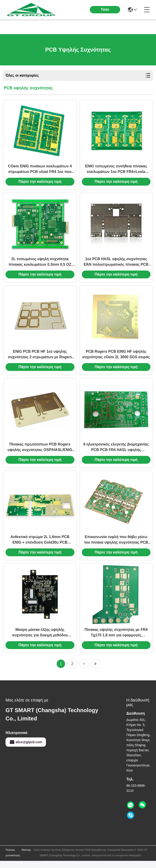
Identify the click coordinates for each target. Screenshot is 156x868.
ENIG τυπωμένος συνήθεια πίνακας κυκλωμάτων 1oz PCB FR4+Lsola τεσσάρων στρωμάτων (116, 171)
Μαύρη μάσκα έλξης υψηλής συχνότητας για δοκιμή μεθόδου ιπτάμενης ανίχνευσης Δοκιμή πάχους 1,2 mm (40, 640)
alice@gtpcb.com (26, 749)
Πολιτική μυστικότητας (13, 860)
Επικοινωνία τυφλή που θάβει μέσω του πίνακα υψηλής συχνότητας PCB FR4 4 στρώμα (116, 546)
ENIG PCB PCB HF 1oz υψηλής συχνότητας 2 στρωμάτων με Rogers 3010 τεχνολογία (40, 358)
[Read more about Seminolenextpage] (84, 671)
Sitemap (26, 857)
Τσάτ (105, 10)
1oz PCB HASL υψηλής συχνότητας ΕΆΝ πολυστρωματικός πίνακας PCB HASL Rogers (116, 264)
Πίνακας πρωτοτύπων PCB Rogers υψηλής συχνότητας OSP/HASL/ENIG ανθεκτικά (40, 452)
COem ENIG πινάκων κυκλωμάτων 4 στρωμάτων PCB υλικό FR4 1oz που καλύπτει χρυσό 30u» (40, 171)
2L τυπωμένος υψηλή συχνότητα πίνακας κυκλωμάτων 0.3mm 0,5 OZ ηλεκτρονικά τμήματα (40, 264)
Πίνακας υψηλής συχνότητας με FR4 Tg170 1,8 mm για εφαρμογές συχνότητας (116, 640)
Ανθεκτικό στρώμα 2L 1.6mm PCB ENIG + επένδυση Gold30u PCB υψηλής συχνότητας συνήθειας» (40, 546)
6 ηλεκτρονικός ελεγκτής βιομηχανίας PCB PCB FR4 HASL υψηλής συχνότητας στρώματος (116, 452)
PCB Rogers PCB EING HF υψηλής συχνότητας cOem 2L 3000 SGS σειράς (116, 358)
